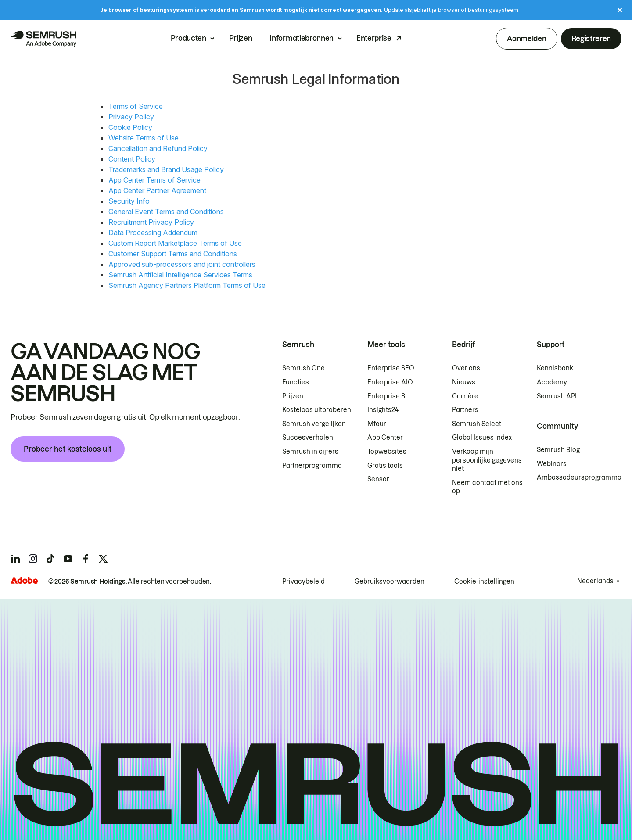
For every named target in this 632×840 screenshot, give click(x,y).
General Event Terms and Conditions (166, 212)
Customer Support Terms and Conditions (173, 254)
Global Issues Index (482, 438)
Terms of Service (136, 106)
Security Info (129, 201)
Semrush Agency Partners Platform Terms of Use (187, 285)
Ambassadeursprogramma (579, 477)
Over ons (466, 368)
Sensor (378, 479)
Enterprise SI (387, 396)
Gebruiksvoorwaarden (390, 582)
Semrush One (303, 368)
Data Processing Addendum (153, 233)
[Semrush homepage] (43, 39)
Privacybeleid (303, 582)
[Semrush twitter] (103, 559)
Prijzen (241, 39)
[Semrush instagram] (33, 559)
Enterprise (374, 39)
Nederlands (595, 581)
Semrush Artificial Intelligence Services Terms (180, 275)
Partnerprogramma (312, 466)
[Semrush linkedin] (15, 559)
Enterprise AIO (390, 382)
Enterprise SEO (391, 368)
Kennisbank (555, 368)
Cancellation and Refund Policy (158, 148)
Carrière (465, 396)
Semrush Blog (558, 450)
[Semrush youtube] (68, 559)
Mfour (377, 424)
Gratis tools (385, 466)
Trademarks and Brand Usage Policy (166, 169)
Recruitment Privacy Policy (151, 222)
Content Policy (132, 159)
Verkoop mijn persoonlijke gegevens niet (487, 460)
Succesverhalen (308, 438)
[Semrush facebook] (86, 559)
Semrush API (557, 396)
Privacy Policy (131, 117)
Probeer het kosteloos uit (68, 449)
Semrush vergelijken (314, 424)
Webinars (552, 464)
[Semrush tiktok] (50, 559)
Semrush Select (477, 424)
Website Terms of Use (144, 138)
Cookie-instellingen (484, 582)
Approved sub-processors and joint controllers (182, 264)
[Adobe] (24, 580)
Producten (189, 39)
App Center (385, 438)
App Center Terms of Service (154, 180)
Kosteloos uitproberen (317, 410)
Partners (465, 410)
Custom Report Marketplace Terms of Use (175, 243)
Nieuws (464, 382)
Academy (552, 382)
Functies (296, 382)
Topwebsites (387, 452)
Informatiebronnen (302, 39)
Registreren (591, 39)
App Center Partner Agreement (157, 190)
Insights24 (383, 410)
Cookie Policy (130, 127)
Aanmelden (526, 39)
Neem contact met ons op (487, 487)
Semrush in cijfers (310, 452)
